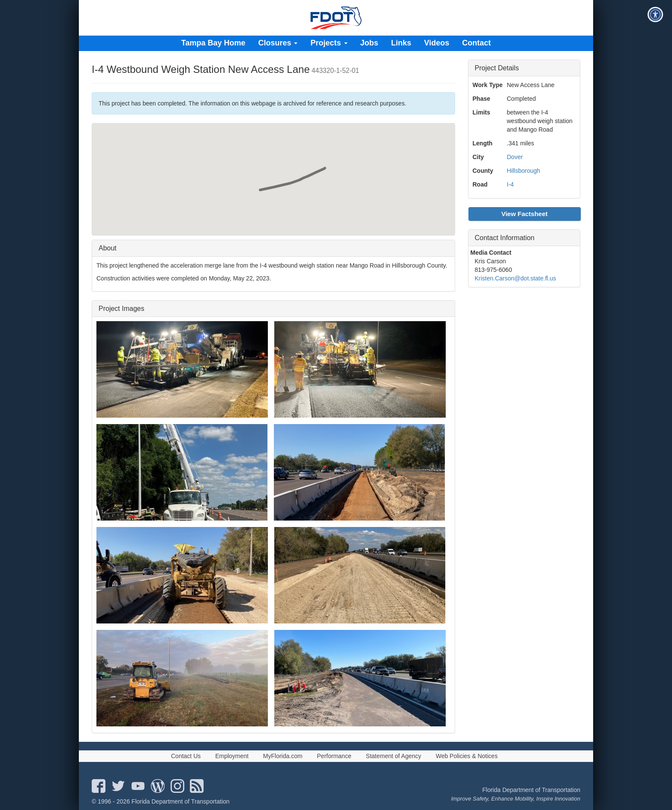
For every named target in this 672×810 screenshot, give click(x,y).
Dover (515, 157)
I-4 (510, 184)
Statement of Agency (394, 756)
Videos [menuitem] (437, 43)
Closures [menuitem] (278, 43)
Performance (334, 756)
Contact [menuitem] (476, 43)
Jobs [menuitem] (369, 43)
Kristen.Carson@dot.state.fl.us (516, 278)
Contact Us (186, 756)
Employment (232, 756)
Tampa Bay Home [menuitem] (213, 43)
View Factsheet (525, 214)
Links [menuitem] (401, 43)
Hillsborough (524, 171)
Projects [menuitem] (329, 43)
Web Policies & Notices (467, 756)
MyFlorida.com (283, 756)
